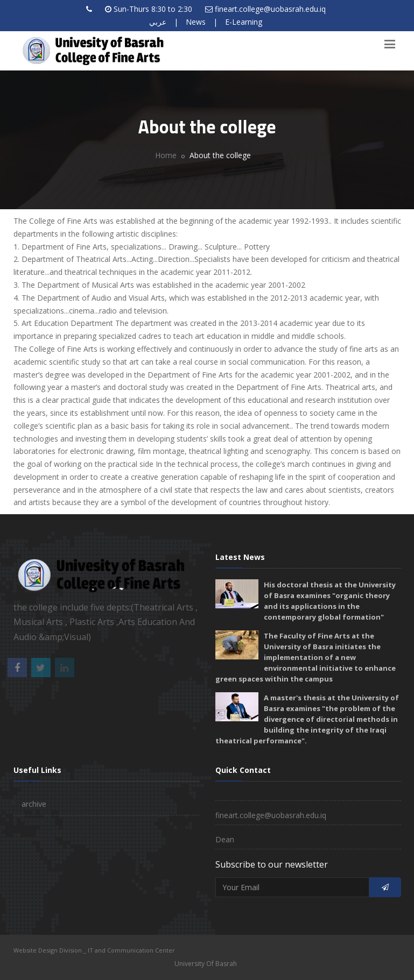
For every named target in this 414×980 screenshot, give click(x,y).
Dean (225, 839)
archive (34, 804)
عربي (158, 22)
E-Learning (244, 22)
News (196, 22)
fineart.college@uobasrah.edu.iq (270, 9)
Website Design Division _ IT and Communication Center (94, 950)
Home (166, 155)
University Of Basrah (206, 964)
